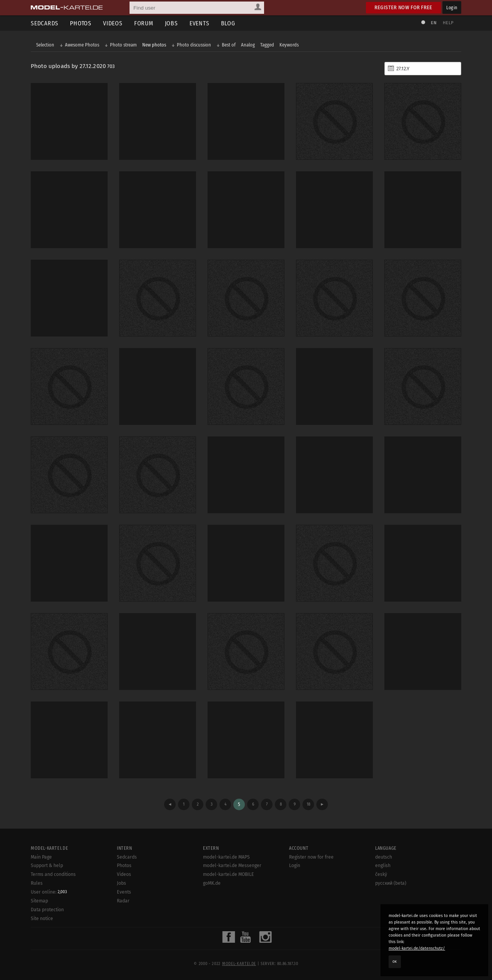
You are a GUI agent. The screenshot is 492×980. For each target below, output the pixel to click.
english (383, 866)
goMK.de (212, 883)
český (381, 874)
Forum (144, 23)
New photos (154, 45)
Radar (123, 901)
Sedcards (45, 23)
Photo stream (123, 45)
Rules (37, 883)
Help (448, 23)
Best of (229, 45)
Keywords (289, 45)
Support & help (47, 866)
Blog (228, 23)
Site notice (42, 919)
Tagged (267, 45)
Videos (113, 23)
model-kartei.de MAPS (226, 857)
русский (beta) (391, 883)
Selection (45, 45)
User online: (49, 892)
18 (308, 804)
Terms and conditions (53, 874)
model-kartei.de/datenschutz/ (417, 948)
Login (452, 7)
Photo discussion (194, 45)
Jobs (171, 23)
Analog (248, 45)
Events (199, 23)
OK (395, 962)
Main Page (41, 857)
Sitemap (39, 901)
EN (434, 23)
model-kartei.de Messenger (232, 866)
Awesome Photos (82, 45)
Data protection (47, 910)
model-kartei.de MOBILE (229, 874)
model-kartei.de (239, 964)
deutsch (384, 857)
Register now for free (403, 7)
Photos (81, 23)
